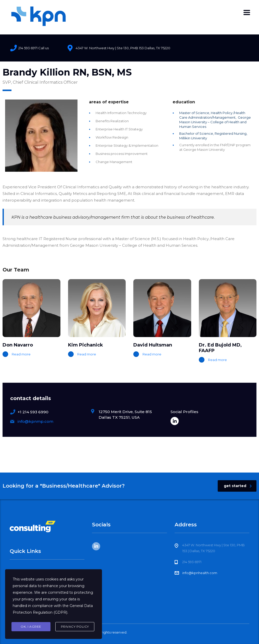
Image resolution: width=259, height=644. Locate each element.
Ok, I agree (31, 627)
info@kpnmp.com (35, 421)
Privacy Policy (75, 627)
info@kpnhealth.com (200, 573)
